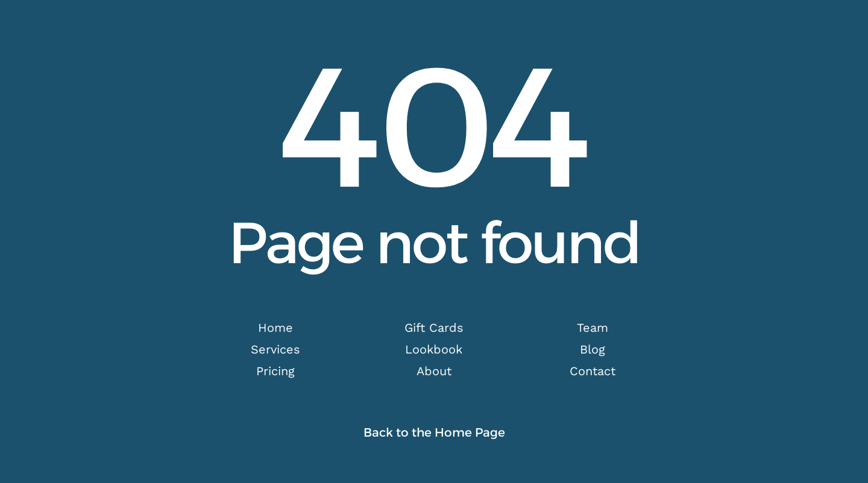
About (434, 371)
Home (275, 328)
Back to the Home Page (434, 432)
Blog (593, 349)
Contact (593, 371)
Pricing (275, 371)
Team (593, 328)
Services (275, 349)
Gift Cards (434, 328)
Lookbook (434, 349)
